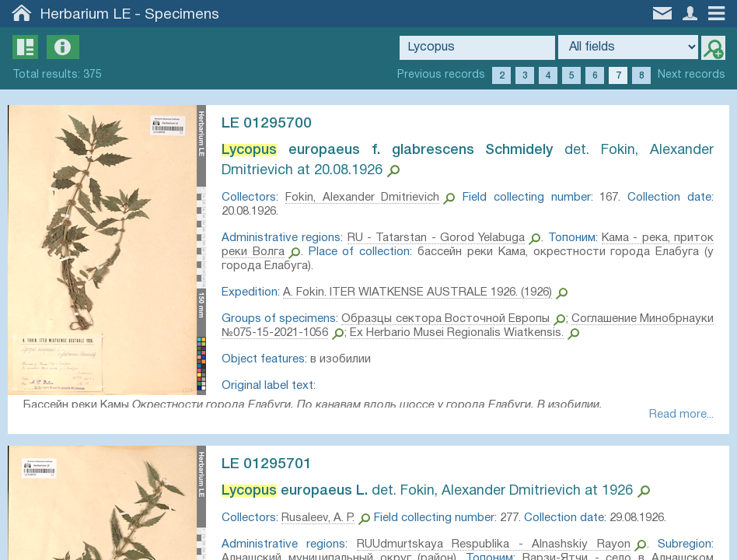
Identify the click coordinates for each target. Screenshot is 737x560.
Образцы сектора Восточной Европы (492, 319)
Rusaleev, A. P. (326, 522)
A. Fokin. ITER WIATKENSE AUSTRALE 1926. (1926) (425, 292)
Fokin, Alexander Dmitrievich (367, 198)
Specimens (182, 15)
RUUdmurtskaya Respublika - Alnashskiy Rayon (492, 548)
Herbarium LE (86, 15)
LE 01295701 (274, 468)
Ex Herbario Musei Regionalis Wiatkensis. (541, 333)
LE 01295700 (274, 124)
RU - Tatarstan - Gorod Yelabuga (455, 238)
